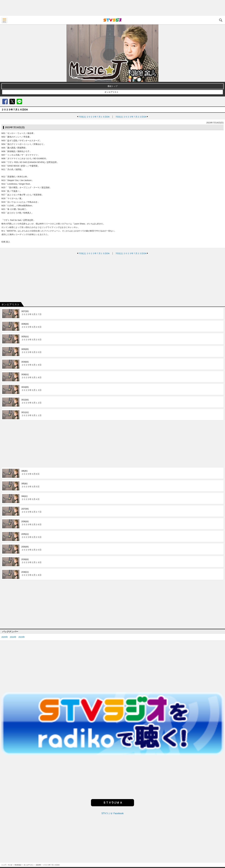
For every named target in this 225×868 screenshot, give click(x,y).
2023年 (22, 637)
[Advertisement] (113, 8)
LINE (19, 102)
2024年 (13, 637)
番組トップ (113, 86)
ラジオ (10, 865)
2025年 (5, 637)
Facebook (5, 102)
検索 (221, 20)
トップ (4, 865)
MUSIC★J (18, 865)
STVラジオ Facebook (113, 813)
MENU (4, 20)
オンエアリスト (111, 92)
